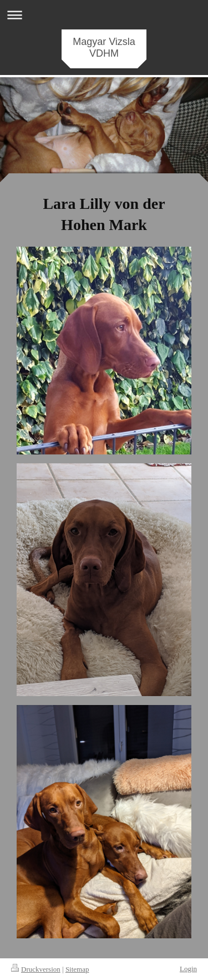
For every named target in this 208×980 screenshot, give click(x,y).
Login (188, 969)
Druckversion (36, 969)
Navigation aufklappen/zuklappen (104, 15)
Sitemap (77, 969)
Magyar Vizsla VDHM (104, 47)
